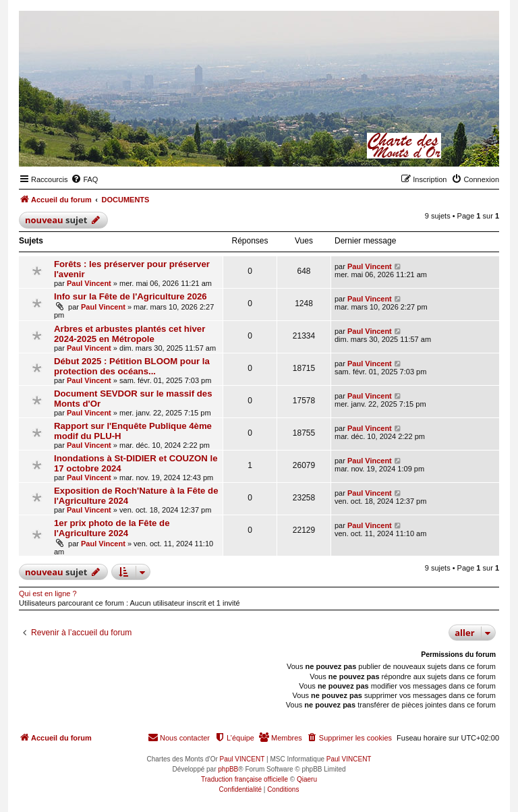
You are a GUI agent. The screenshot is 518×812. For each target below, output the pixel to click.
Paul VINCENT (242, 759)
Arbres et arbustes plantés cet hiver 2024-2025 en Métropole (129, 334)
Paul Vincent (89, 283)
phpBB (228, 769)
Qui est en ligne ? (48, 593)
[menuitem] (84, 179)
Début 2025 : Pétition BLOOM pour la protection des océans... (132, 366)
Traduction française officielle (244, 779)
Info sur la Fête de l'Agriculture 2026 (131, 296)
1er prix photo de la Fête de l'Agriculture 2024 (112, 528)
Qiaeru (307, 779)
